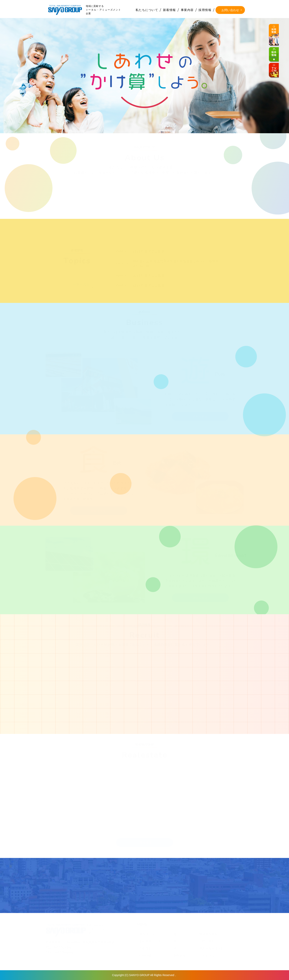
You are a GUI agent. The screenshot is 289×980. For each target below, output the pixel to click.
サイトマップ (209, 955)
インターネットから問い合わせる (107, 894)
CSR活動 (146, 955)
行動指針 (146, 948)
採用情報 (205, 10)
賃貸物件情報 (209, 934)
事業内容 (187, 10)
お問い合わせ (230, 10)
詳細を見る (200, 416)
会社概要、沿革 (150, 941)
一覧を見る (81, 284)
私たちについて (147, 10)
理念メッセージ (150, 934)
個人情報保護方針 (212, 948)
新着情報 (169, 10)
